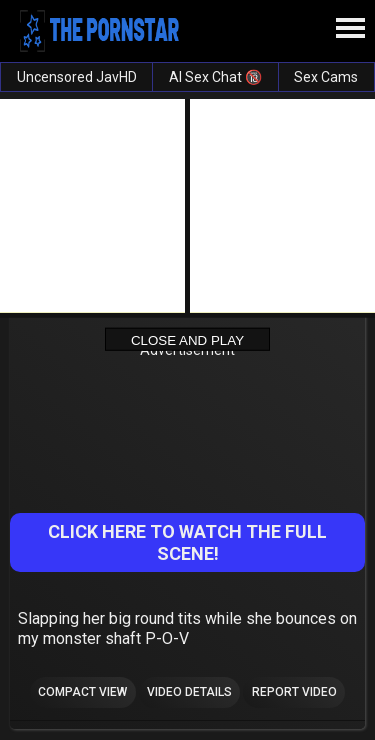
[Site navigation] (350, 29)
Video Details (189, 692)
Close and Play (187, 339)
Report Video (294, 692)
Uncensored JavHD (77, 77)
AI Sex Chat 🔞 (215, 77)
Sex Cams (326, 77)
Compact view (82, 692)
